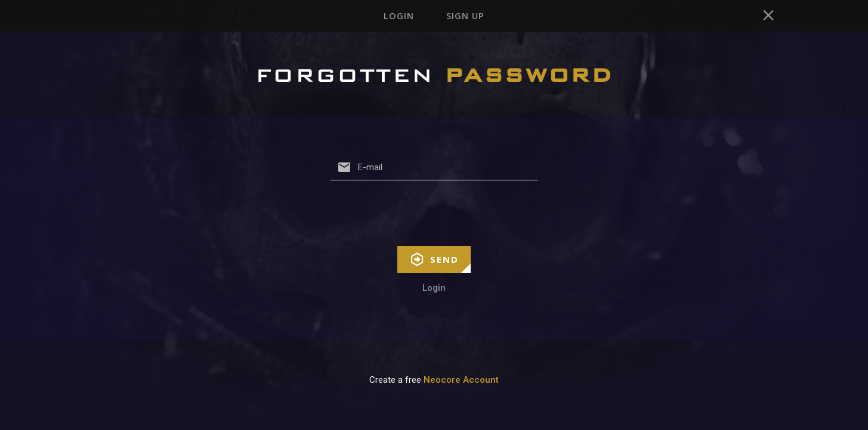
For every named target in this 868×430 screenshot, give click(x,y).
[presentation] (434, 223)
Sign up (469, 21)
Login (394, 21)
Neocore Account (461, 390)
